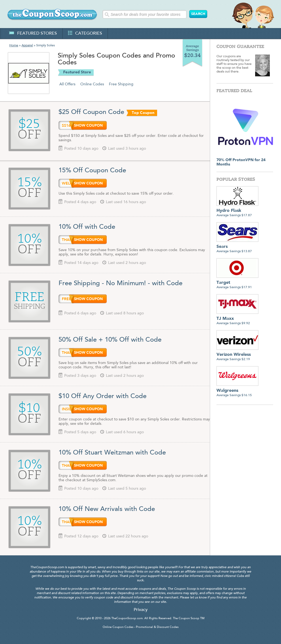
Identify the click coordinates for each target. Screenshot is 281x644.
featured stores (33, 34)
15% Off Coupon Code (92, 171)
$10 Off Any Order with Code (103, 396)
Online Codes (92, 84)
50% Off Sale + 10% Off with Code (110, 340)
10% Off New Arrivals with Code (107, 509)
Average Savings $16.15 (237, 391)
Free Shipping (121, 84)
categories (85, 34)
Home (14, 46)
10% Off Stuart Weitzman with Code (112, 453)
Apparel (27, 46)
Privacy (141, 610)
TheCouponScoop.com (127, 619)
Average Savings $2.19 (237, 355)
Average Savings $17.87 (237, 211)
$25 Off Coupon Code (91, 112)
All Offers (67, 84)
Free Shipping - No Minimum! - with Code (120, 284)
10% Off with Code (87, 227)
